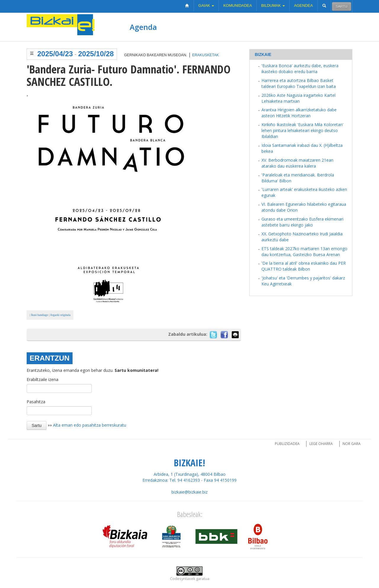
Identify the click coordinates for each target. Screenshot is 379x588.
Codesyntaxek (183, 579)
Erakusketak (205, 55)
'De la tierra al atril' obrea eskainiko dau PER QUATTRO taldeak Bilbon (304, 266)
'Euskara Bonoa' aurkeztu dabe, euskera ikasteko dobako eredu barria (300, 69)
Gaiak (206, 5)
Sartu (342, 6)
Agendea (303, 5)
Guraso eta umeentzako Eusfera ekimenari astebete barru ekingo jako (302, 222)
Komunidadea (238, 5)
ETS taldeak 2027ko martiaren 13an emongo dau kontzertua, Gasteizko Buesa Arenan (304, 252)
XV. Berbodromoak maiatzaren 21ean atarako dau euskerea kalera (297, 163)
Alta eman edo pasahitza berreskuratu (90, 425)
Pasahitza (36, 402)
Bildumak (273, 5)
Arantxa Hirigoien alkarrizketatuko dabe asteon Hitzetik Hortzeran (299, 113)
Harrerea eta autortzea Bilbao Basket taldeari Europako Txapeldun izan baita (299, 83)
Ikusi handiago (39, 315)
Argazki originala (60, 315)
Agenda (143, 27)
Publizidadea (287, 444)
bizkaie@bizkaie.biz (189, 492)
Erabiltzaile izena (42, 379)
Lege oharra (321, 444)
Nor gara (352, 444)
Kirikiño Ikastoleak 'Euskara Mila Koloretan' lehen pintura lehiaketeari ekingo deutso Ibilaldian (302, 130)
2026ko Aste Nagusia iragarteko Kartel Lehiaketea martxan (298, 98)
